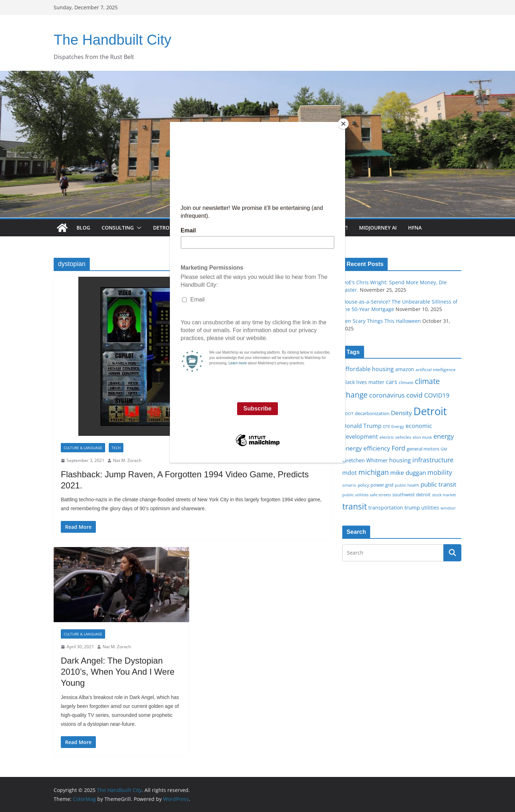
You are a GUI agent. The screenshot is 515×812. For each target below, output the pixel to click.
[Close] (343, 124)
